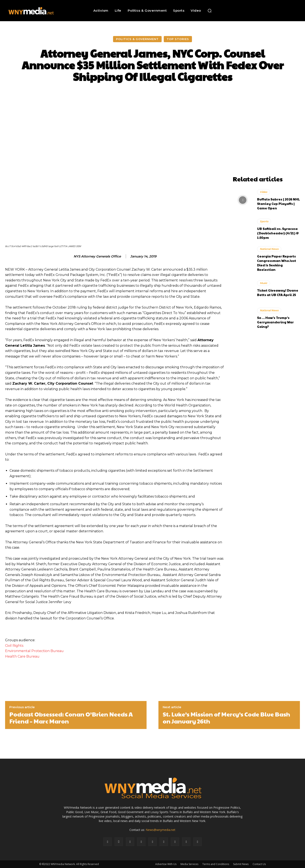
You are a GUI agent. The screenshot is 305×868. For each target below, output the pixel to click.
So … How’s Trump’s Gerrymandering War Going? (275, 322)
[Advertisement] (266, 147)
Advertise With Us (166, 864)
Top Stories (178, 39)
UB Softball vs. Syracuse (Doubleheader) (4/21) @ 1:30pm (278, 233)
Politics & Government (137, 39)
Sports (264, 221)
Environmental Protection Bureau (34, 651)
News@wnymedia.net (161, 830)
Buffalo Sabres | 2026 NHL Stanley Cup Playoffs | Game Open (278, 204)
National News (269, 249)
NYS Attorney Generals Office (97, 256)
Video (264, 192)
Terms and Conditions (216, 864)
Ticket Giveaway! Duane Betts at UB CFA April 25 (278, 292)
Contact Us (259, 864)
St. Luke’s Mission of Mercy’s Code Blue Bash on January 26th (226, 718)
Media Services (189, 864)
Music (264, 283)
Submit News (241, 864)
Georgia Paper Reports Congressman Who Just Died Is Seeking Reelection (277, 263)
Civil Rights (14, 646)
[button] (210, 11)
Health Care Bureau (22, 656)
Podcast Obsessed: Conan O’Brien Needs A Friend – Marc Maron (71, 718)
